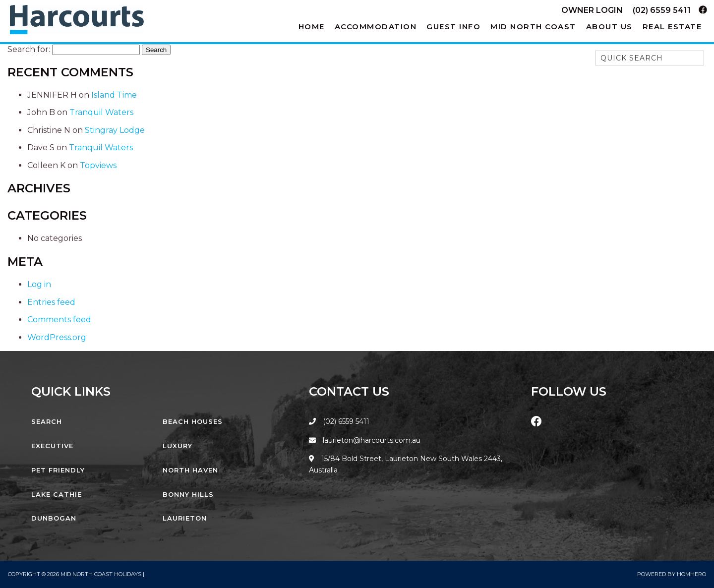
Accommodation (376, 27)
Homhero (691, 574)
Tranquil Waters (101, 112)
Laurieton (185, 518)
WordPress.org (57, 337)
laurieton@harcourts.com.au (365, 440)
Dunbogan (54, 518)
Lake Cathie (57, 494)
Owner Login (592, 10)
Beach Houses (193, 421)
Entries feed (51, 302)
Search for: (29, 49)
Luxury (178, 446)
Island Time (114, 95)
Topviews (98, 165)
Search (47, 421)
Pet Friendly (58, 470)
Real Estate (672, 27)
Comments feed (59, 320)
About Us (609, 27)
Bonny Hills (188, 494)
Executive (52, 446)
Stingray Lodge (115, 130)
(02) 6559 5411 (662, 10)
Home (312, 27)
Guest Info (453, 27)
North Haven (190, 470)
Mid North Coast (533, 27)
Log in (39, 284)
